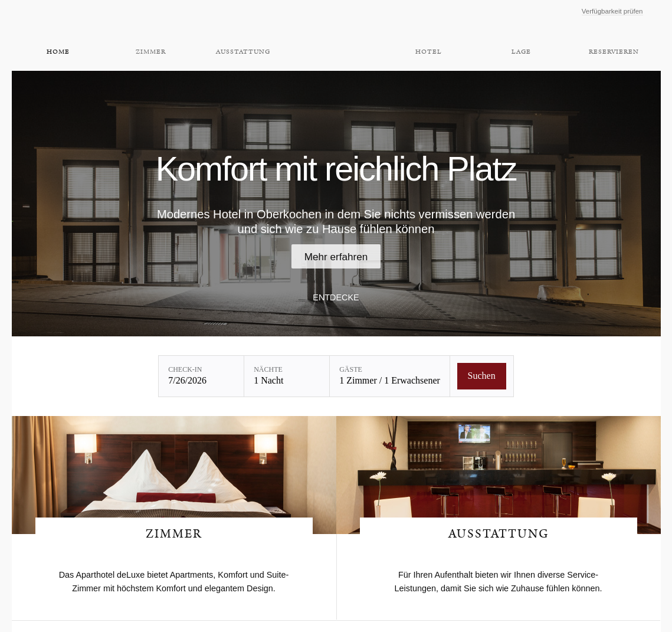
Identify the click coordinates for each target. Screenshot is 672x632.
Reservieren (614, 52)
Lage (521, 52)
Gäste (351, 369)
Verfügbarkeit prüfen (612, 11)
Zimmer (151, 52)
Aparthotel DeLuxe (336, 34)
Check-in (185, 369)
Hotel (429, 52)
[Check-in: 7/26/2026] (201, 376)
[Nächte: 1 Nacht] (287, 376)
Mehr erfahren (336, 257)
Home (58, 52)
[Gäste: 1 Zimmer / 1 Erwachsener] (390, 376)
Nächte (268, 369)
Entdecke (336, 297)
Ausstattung (243, 52)
